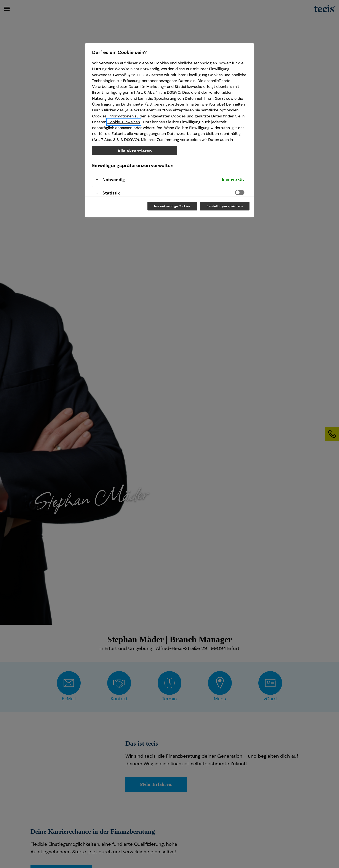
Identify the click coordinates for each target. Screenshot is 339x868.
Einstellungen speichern (225, 206)
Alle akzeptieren (135, 151)
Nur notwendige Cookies (172, 206)
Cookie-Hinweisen (124, 122)
